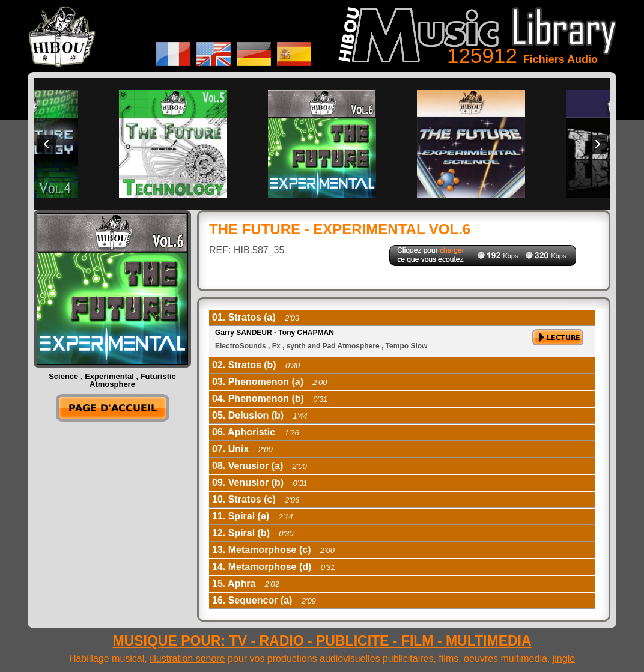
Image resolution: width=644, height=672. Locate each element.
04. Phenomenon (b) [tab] (270, 398)
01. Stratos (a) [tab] (256, 317)
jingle (564, 658)
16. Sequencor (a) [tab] (264, 600)
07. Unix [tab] (242, 449)
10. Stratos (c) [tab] (256, 499)
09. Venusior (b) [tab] (260, 483)
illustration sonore (187, 658)
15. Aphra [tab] (246, 583)
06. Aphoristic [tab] (256, 432)
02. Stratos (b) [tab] (256, 365)
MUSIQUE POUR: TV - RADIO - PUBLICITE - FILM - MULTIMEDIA (322, 641)
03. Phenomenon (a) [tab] (269, 382)
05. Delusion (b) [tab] (260, 415)
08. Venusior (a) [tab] (260, 466)
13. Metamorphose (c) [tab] (273, 550)
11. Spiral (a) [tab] (253, 516)
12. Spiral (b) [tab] (253, 533)
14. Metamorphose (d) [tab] (274, 567)
